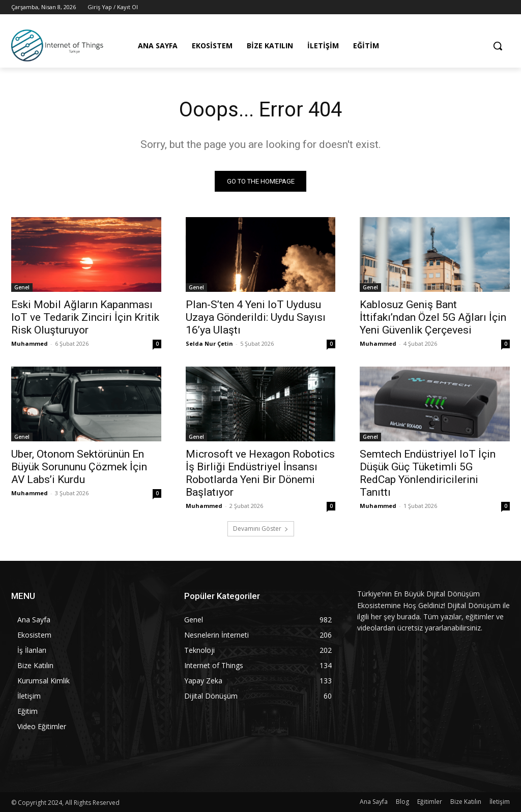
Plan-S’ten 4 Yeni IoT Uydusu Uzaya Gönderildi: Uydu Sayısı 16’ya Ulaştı (256, 318)
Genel (22, 288)
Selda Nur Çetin (209, 344)
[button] (498, 46)
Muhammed (30, 344)
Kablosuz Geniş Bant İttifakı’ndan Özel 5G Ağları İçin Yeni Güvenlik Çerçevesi (433, 318)
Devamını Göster (261, 529)
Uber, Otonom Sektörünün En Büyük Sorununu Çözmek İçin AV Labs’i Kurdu (79, 467)
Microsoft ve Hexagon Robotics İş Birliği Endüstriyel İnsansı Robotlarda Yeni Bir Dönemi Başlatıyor (260, 474)
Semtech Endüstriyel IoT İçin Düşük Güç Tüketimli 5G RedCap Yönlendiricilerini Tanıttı (428, 474)
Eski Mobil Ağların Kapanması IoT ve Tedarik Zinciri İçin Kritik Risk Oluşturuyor (85, 318)
